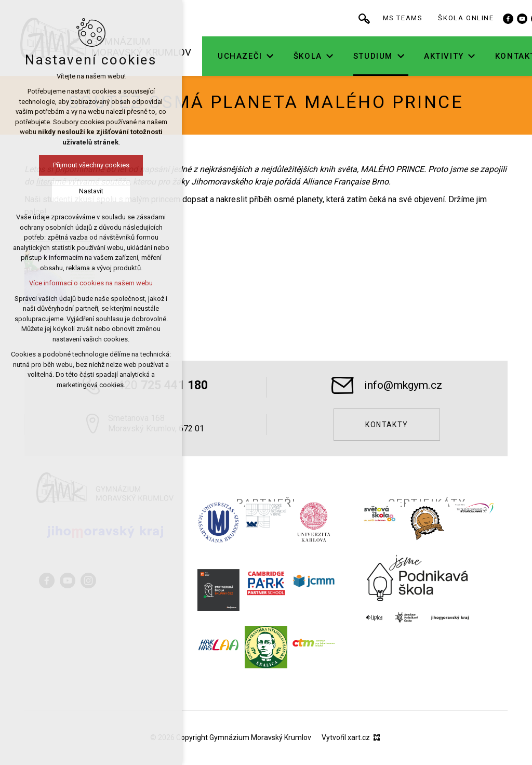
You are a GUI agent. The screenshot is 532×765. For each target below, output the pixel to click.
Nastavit (55, 191)
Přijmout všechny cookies (55, 165)
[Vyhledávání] (398, 18)
